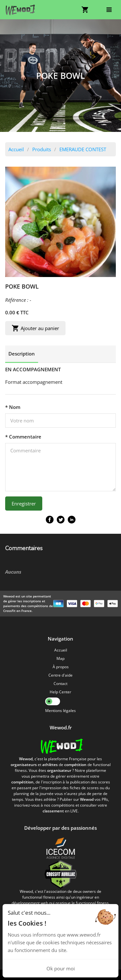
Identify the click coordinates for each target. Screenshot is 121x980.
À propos (61, 667)
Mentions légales (60, 711)
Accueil (16, 149)
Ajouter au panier (35, 328)
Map (60, 658)
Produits (42, 149)
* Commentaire (23, 437)
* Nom (13, 407)
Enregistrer (24, 504)
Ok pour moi (61, 968)
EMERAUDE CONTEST (83, 149)
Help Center (60, 692)
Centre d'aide (60, 675)
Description (22, 354)
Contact (60, 684)
